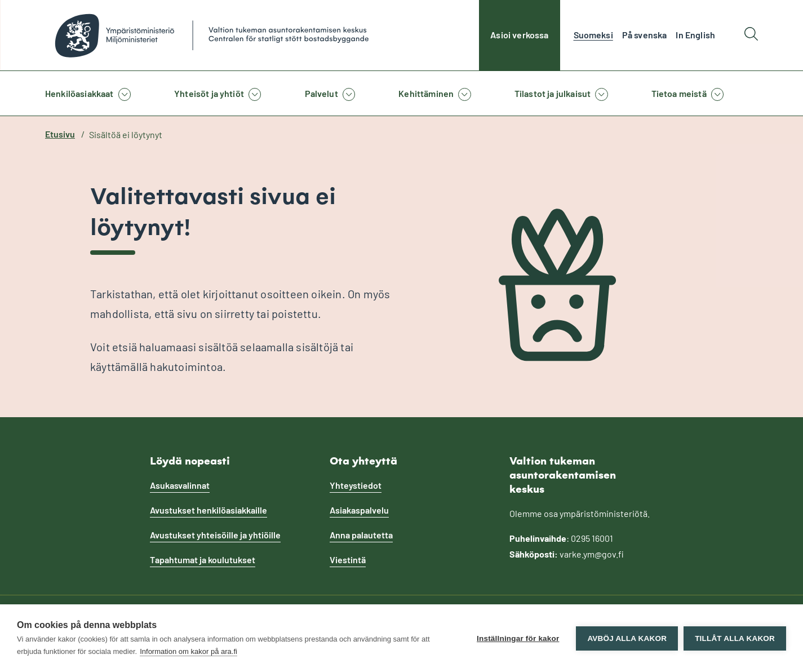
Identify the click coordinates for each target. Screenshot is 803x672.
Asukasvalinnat (180, 485)
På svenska (645, 35)
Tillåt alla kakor (735, 638)
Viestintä (348, 560)
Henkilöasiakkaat (79, 93)
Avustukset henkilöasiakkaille (208, 510)
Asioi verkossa (519, 35)
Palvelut (321, 93)
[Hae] (751, 35)
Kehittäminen (426, 93)
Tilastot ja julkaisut (553, 93)
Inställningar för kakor (518, 638)
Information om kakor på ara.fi (188, 651)
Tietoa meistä (679, 93)
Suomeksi (593, 35)
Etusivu (60, 134)
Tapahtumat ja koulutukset (203, 560)
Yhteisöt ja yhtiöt (209, 93)
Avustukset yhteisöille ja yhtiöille (215, 535)
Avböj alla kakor (627, 638)
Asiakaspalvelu (359, 510)
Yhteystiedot (356, 485)
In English (695, 35)
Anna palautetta (361, 535)
